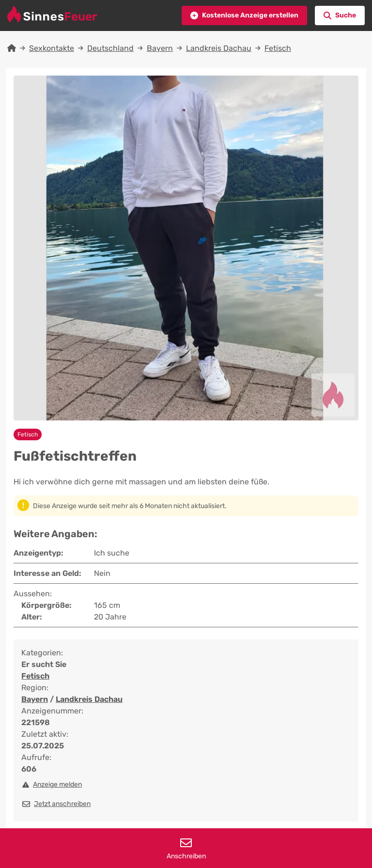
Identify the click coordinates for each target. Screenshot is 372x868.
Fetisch (278, 48)
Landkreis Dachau (219, 48)
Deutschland (110, 48)
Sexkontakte (52, 48)
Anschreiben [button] (186, 849)
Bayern (160, 48)
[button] (244, 15)
